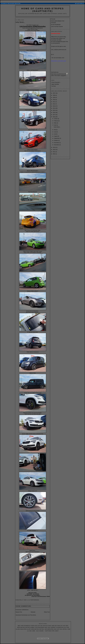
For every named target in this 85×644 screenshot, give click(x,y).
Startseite (33, 612)
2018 (54, 117)
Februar (56, 121)
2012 (54, 104)
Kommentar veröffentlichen (22, 610)
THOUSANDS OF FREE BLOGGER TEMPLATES (43, 3)
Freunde (53, 19)
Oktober (56, 140)
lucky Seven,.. (20, 22)
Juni (55, 132)
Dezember (57, 145)
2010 (54, 100)
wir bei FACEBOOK (56, 25)
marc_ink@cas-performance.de (59, 50)
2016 (54, 112)
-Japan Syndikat (55, 84)
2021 (54, 152)
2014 (54, 108)
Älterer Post (47, 612)
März (55, 123)
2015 (54, 110)
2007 (54, 93)
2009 (54, 97)
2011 (54, 102)
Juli (55, 134)
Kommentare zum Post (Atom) (29, 615)
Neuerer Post (19, 612)
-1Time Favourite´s (56, 82)
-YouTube (53, 86)
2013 (54, 106)
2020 (54, 150)
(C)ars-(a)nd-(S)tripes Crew (58, 21)
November (57, 143)
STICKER (53, 23)
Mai (55, 130)
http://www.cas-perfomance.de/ (59, 74)
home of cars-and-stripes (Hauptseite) (43, 10)
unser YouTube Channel (57, 27)
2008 (54, 95)
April (55, 125)
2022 (54, 154)
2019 (54, 147)
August (56, 136)
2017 (54, 115)
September (57, 138)
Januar (56, 119)
